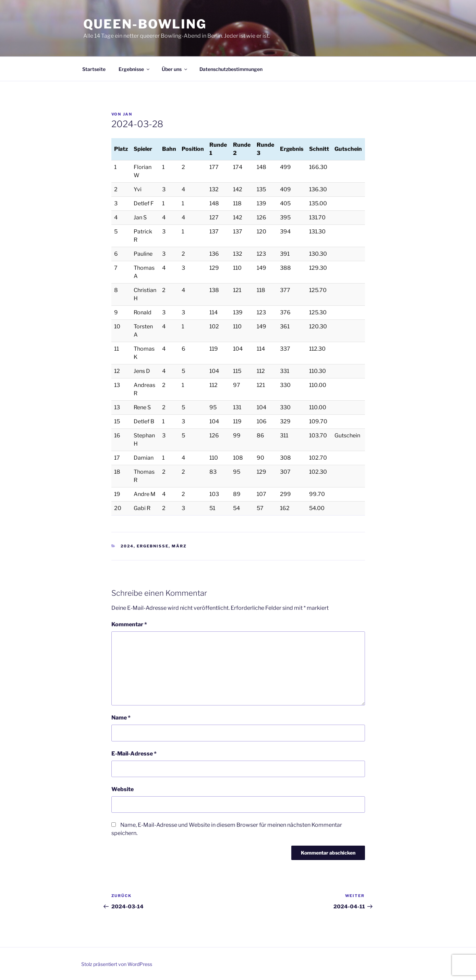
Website (123, 789)
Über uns (175, 69)
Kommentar (129, 624)
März (179, 546)
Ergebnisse (135, 69)
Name (121, 718)
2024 (127, 546)
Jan (128, 114)
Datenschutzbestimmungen (231, 69)
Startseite (94, 69)
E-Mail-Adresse (134, 754)
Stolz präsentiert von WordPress (117, 964)
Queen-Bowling (145, 24)
